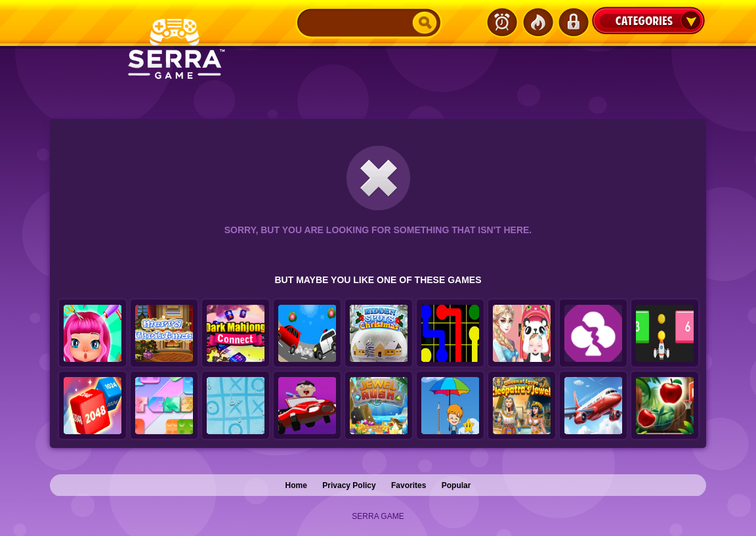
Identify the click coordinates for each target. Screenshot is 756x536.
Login (573, 22)
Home (296, 485)
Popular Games (537, 22)
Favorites (409, 485)
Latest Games (502, 22)
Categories (648, 20)
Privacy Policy (349, 485)
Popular (456, 485)
